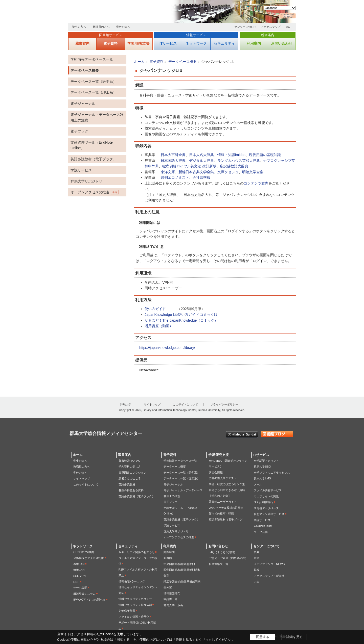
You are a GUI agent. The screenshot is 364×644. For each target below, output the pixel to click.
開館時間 (169, 552)
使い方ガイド (155, 309)
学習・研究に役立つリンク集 (227, 484)
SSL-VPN (79, 576)
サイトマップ (152, 404)
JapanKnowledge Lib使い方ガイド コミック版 (181, 315)
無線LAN (79, 570)
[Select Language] (280, 8)
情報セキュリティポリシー (135, 599)
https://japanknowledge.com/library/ (167, 348)
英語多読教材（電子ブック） (94, 159)
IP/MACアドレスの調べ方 (89, 600)
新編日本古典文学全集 (196, 172)
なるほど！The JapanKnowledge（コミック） (181, 320)
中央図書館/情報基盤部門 (179, 564)
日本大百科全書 (173, 155)
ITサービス (168, 43)
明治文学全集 (253, 172)
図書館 (168, 558)
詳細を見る (294, 637)
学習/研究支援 (139, 43)
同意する (263, 637)
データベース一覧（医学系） (94, 82)
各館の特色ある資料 (131, 490)
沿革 (257, 582)
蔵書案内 (82, 43)
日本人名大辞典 (201, 155)
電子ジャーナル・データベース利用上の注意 (97, 118)
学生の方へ (79, 27)
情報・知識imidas (231, 155)
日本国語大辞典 (173, 161)
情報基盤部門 (172, 593)
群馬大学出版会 (173, 605)
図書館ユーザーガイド (223, 502)
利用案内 (254, 43)
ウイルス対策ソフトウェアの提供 (138, 561)
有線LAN (79, 564)
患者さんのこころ (130, 478)
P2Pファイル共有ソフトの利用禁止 (138, 572)
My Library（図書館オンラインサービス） (228, 464)
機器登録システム (84, 594)
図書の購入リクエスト (223, 478)
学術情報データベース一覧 (92, 59)
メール (258, 484)
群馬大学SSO (262, 467)
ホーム (139, 62)
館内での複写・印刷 (221, 513)
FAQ (288, 27)
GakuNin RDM (263, 526)
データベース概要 (183, 62)
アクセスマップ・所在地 (269, 576)
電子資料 (110, 43)
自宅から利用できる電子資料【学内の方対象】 (227, 493)
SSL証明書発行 (264, 502)
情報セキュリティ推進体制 (135, 605)
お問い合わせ (282, 43)
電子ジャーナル (83, 104)
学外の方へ (123, 27)
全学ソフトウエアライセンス (272, 473)
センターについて (245, 27)
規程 (257, 570)
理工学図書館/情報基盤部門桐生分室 (182, 585)
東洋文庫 (168, 172)
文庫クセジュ (228, 172)
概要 (257, 552)
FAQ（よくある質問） (223, 552)
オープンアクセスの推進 (90, 192)
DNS (76, 582)
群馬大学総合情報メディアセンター (126, 13)
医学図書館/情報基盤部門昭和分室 (182, 573)
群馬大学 (126, 404)
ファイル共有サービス (268, 490)
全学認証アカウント (266, 461)
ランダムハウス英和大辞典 (239, 161)
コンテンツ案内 (256, 183)
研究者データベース (266, 508)
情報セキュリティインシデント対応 (138, 590)
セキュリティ (224, 43)
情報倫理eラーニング (132, 581)
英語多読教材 (127, 484)
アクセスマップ (271, 27)
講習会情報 (216, 472)
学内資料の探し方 (130, 467)
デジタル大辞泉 (201, 161)
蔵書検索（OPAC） (131, 461)
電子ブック (79, 131)
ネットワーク (196, 43)
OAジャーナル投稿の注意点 (226, 508)
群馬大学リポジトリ (86, 181)
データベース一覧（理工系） (94, 92)
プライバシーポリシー (224, 404)
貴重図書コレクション (132, 473)
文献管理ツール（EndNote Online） (92, 145)
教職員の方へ (101, 27)
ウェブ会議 (261, 532)
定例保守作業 (127, 611)
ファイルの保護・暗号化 (134, 617)
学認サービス (81, 170)
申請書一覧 (170, 599)
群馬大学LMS (262, 478)
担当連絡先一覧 (219, 564)
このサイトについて (185, 404)
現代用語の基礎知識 (265, 155)
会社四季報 (201, 177)
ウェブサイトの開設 (266, 496)
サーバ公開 (80, 588)
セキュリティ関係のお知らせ (137, 552)
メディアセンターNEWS (269, 564)
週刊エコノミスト (175, 177)
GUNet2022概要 (84, 552)
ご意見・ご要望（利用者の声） (228, 558)
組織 (257, 558)
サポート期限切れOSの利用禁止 (137, 625)
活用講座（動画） (159, 326)
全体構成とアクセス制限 (89, 558)
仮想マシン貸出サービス (269, 514)
